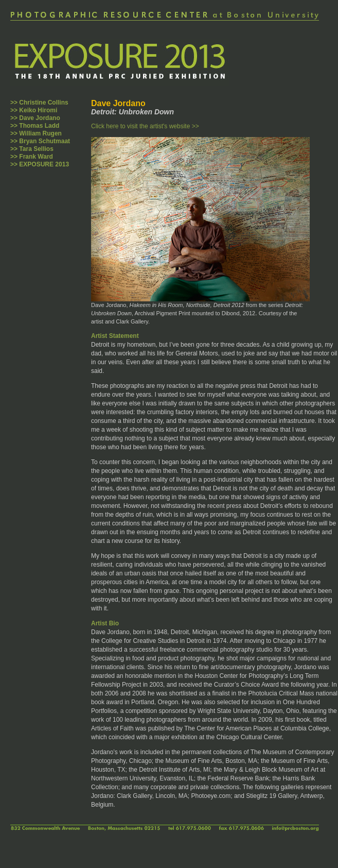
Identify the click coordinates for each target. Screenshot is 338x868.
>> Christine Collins (39, 103)
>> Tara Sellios (32, 149)
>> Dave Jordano (35, 118)
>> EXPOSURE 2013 (40, 164)
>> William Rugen (36, 133)
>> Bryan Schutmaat (40, 141)
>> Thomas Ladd (35, 126)
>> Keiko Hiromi (34, 110)
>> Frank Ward (32, 157)
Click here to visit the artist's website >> (145, 126)
